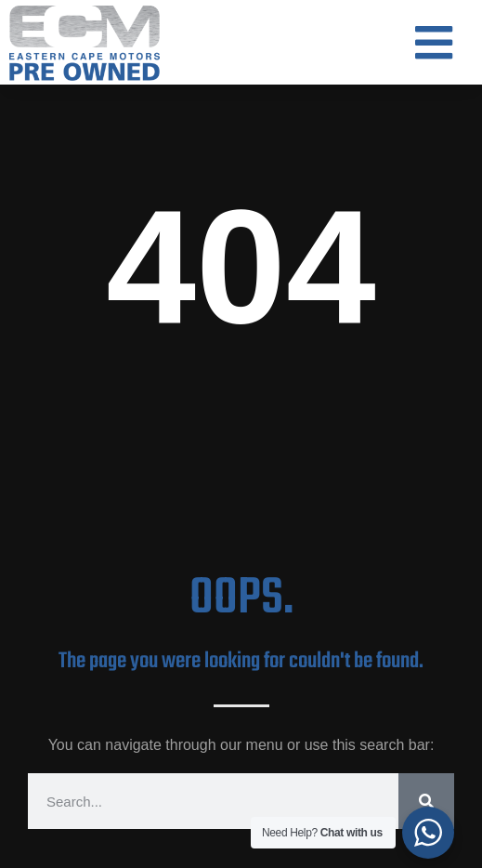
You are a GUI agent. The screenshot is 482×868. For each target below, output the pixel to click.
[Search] (426, 801)
